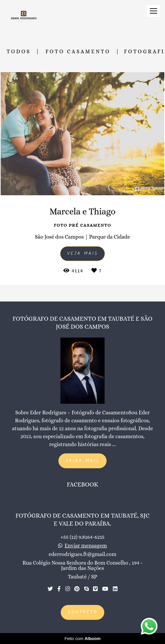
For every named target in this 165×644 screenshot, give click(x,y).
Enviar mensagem (86, 546)
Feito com (82, 639)
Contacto (82, 612)
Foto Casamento (78, 52)
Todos (19, 52)
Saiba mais (82, 461)
